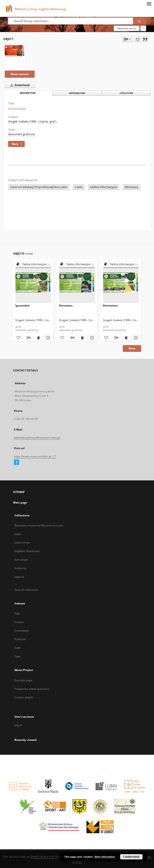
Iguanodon (22, 305)
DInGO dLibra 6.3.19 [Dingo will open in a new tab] (44, 857)
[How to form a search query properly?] (143, 28)
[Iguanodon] (33, 282)
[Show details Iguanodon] (48, 338)
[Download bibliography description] (28, 338)
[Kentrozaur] (121, 282)
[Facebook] (17, 462)
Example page (23, 680)
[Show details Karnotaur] (92, 338)
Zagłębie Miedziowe (27, 551)
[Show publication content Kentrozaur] (126, 338)
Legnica (19, 577)
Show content (20, 74)
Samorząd (21, 560)
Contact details (24, 697)
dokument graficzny (22, 134)
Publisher (20, 639)
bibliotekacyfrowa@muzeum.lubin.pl (37, 438)
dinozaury (132, 187)
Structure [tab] (126, 93)
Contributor (22, 631)
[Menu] (149, 4)
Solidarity (20, 568)
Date (17, 648)
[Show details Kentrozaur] (135, 338)
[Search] (140, 21)
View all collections (26, 590)
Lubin (79, 187)
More (132, 348)
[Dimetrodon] (15, 50)
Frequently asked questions (32, 689)
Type (17, 656)
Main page (20, 503)
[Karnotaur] (77, 282)
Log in (18, 725)
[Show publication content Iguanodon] (38, 338)
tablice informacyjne (104, 187)
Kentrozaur (110, 305)
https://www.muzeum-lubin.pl (35, 456)
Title (17, 614)
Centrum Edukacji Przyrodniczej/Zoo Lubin (39, 187)
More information (105, 857)
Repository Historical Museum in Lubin (39, 525)
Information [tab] (77, 93)
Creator (19, 622)
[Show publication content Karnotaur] (82, 338)
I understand (131, 857)
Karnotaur (66, 305)
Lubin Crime (22, 543)
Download (19, 85)
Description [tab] (28, 93)
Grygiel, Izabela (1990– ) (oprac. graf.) (32, 121)
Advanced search (127, 28)
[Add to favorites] (137, 39)
